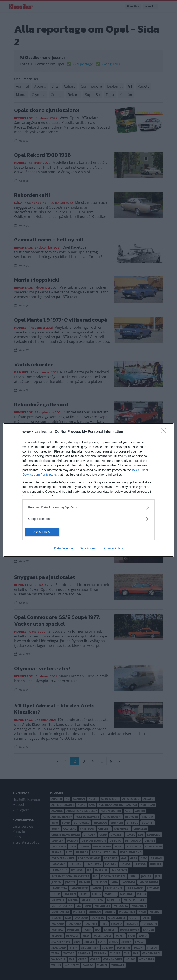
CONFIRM (46, 532)
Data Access (88, 549)
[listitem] (88, 507)
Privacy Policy (113, 549)
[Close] (165, 432)
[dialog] (88, 490)
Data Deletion (64, 549)
